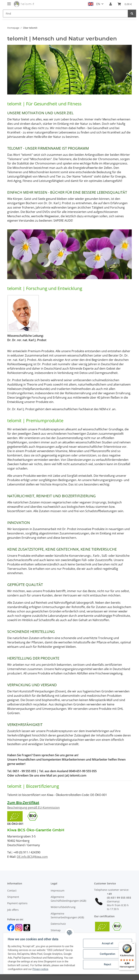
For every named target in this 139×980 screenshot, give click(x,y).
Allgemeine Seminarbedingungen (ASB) (67, 915)
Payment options (17, 903)
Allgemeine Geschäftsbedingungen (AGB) (68, 899)
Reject (106, 964)
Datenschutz (58, 924)
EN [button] (98, 4)
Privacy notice (53, 969)
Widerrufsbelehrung (63, 907)
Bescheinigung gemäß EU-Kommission (33, 808)
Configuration (106, 954)
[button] (111, 4)
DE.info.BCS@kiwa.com (32, 857)
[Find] (65, 14)
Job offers (13, 910)
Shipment (13, 897)
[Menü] (133, 944)
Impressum (58, 891)
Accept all (106, 943)
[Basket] (125, 4)
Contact (12, 891)
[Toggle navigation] (9, 2)
